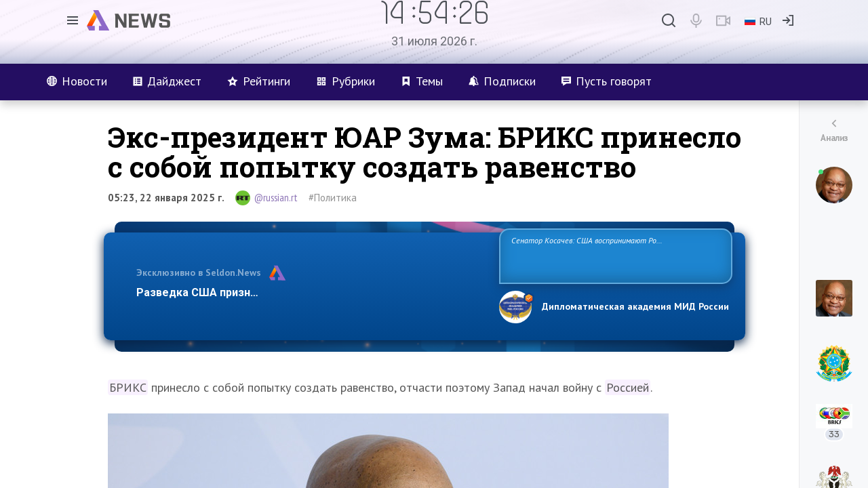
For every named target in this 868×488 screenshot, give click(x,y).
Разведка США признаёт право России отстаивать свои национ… (311, 292)
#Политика (333, 198)
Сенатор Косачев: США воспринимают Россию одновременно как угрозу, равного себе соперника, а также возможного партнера (614, 255)
